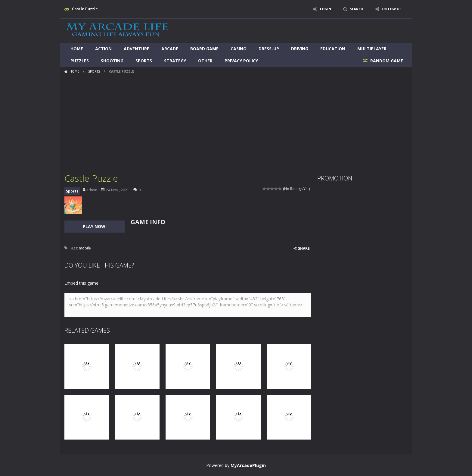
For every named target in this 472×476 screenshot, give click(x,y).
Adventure (137, 49)
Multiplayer (372, 49)
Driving (300, 49)
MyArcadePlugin (248, 465)
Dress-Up (269, 49)
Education (333, 49)
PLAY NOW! (95, 226)
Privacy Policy (241, 61)
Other (205, 61)
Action (103, 49)
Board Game (204, 49)
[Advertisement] (236, 121)
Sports (144, 61)
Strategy (175, 61)
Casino (239, 49)
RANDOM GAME (386, 61)
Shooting (112, 61)
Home (77, 49)
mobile (85, 248)
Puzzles (80, 61)
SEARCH (354, 9)
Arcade (170, 49)
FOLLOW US (391, 9)
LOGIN (322, 9)
